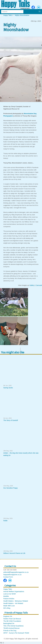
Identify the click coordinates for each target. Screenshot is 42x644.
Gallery (32, 285)
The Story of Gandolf (11, 420)
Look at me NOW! (10, 594)
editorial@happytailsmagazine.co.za (16, 572)
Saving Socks (8, 388)
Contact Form (8, 577)
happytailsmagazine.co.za (12, 575)
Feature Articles (9, 599)
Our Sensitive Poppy (11, 488)
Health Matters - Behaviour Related (16, 601)
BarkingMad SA (9, 623)
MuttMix (6, 596)
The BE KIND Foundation (12, 621)
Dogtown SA (8, 616)
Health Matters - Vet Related (13, 603)
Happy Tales (8, 15)
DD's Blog (7, 608)
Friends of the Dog (10, 631)
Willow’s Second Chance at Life (14, 553)
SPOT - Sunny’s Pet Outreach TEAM (16, 633)
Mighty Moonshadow (22, 15)
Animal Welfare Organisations (14, 591)
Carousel (39, 285)
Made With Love (9, 606)
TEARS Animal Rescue (11, 628)
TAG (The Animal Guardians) (13, 626)
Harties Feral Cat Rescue (12, 619)
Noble (5, 521)
